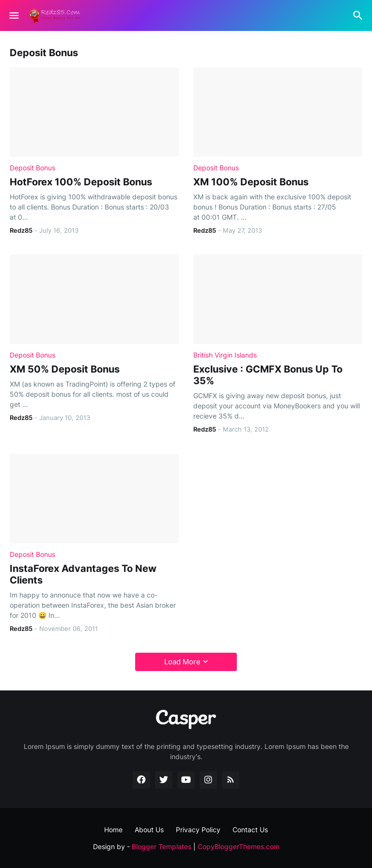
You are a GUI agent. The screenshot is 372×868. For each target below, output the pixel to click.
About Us (149, 830)
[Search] (359, 15)
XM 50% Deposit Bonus (65, 369)
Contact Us (250, 830)
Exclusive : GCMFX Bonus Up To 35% (268, 375)
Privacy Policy (198, 830)
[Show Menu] (13, 15)
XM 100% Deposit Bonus (251, 182)
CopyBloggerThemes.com (239, 846)
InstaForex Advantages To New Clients (83, 574)
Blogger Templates (162, 846)
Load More (182, 662)
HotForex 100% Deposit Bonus (81, 182)
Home (113, 830)
